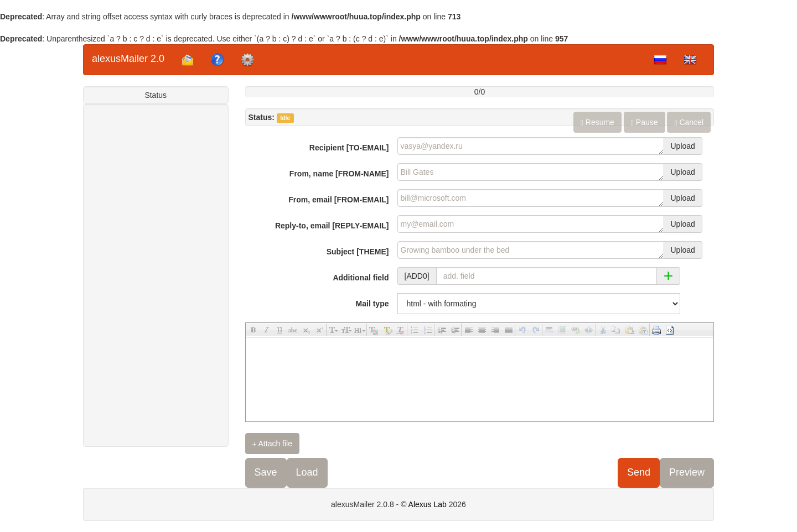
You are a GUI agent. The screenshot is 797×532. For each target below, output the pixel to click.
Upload (683, 146)
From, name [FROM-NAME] (339, 174)
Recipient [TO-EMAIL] (349, 148)
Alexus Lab (428, 504)
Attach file (273, 444)
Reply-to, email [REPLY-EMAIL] (332, 226)
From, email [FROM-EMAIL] (338, 200)
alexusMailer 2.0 (128, 59)
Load (307, 472)
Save (266, 472)
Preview (687, 472)
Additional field (361, 278)
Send (639, 472)
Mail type (372, 304)
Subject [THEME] (358, 252)
